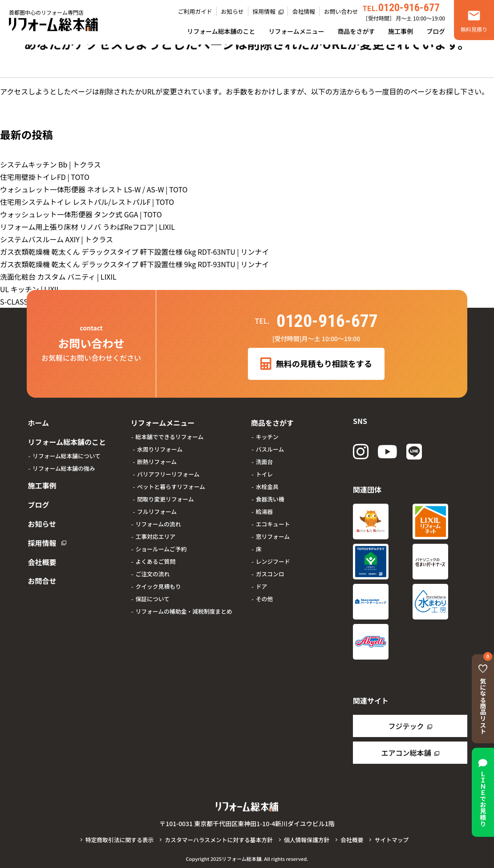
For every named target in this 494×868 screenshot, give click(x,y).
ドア (262, 585)
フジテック (406, 726)
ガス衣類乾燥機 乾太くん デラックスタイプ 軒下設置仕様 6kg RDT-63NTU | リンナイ (134, 252)
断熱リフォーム (157, 460)
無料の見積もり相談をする (316, 364)
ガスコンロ (270, 572)
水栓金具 (267, 485)
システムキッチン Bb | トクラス (51, 164)
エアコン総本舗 (406, 753)
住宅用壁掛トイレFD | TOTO (45, 177)
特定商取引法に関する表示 (120, 840)
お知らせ (233, 11)
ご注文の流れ (152, 572)
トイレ (264, 472)
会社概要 (41, 548)
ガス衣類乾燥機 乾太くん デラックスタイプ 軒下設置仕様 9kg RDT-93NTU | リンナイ (134, 264)
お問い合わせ (341, 11)
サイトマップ (391, 840)
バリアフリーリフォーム (168, 472)
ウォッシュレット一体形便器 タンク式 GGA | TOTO (81, 214)
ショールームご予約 (161, 547)
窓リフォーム (273, 535)
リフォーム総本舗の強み (64, 464)
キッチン (267, 435)
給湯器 (264, 510)
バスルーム (270, 447)
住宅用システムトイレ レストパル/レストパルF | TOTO (87, 202)
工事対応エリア (155, 535)
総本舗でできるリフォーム (169, 435)
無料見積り (474, 29)
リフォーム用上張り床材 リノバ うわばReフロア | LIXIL (87, 227)
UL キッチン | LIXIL (30, 289)
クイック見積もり (158, 585)
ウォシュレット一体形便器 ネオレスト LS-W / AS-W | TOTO (94, 189)
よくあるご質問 (155, 560)
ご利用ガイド (195, 11)
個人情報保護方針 (307, 840)
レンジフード (273, 560)
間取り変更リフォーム (166, 497)
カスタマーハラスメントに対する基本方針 (219, 840)
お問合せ (41, 565)
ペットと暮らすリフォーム (171, 485)
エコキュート (273, 522)
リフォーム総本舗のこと (221, 31)
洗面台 (264, 460)
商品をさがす (356, 31)
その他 (264, 597)
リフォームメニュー (296, 31)
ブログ (436, 31)
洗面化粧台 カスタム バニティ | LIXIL (58, 277)
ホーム (37, 422)
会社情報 (304, 11)
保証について (152, 597)
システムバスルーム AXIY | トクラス (57, 239)
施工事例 (401, 31)
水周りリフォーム (160, 447)
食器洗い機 (270, 497)
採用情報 (264, 11)
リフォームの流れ (158, 522)
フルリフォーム (157, 510)
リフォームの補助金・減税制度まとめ (184, 609)
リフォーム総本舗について (67, 452)
